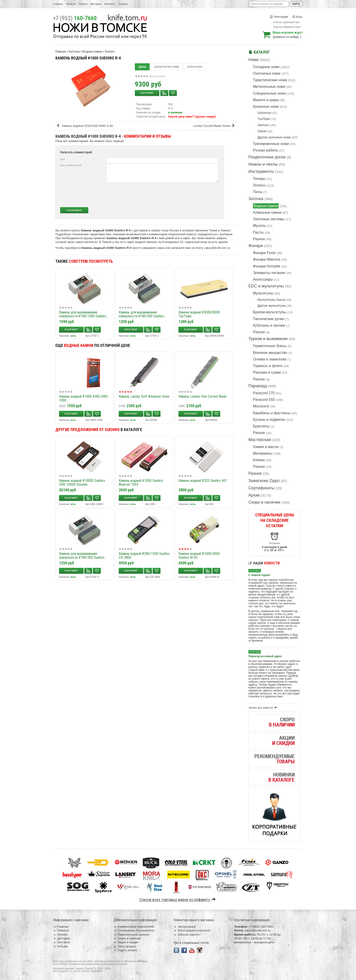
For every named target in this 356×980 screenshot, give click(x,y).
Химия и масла (266, 447)
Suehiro (110, 51)
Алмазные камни (267, 212)
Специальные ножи (269, 93)
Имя (63, 159)
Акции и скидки (126, 942)
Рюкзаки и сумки (267, 372)
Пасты (258, 232)
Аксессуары (263, 279)
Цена (142, 67)
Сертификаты (261, 488)
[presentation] (184, 195)
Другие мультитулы (272, 306)
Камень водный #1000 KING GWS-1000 (84, 398)
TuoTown (264, 119)
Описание (195, 67)
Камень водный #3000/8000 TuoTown (199, 314)
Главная (58, 4)
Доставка (96, 4)
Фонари (256, 246)
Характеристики (167, 67)
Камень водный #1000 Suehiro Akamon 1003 (141, 483)
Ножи (253, 60)
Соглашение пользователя (134, 930)
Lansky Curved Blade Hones (215, 126)
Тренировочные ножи (271, 144)
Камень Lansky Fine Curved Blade (203, 396)
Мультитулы (263, 293)
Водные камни (266, 206)
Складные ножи (266, 67)
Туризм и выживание (268, 339)
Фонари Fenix (264, 253)
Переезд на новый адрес (265, 656)
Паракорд (258, 386)
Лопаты (259, 185)
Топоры (259, 179)
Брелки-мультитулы (269, 312)
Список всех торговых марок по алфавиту (178, 900)
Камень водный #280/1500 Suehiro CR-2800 (144, 556)
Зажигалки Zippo (264, 481)
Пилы (258, 192)
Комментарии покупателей (134, 927)
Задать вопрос (126, 950)
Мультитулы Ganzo (272, 300)
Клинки (259, 460)
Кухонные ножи (266, 107)
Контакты (110, 4)
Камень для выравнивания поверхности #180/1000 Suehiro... (84, 314)
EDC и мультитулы (266, 286)
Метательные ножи (269, 87)
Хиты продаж (125, 946)
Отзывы (123, 4)
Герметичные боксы (270, 346)
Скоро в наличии (264, 502)
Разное (259, 239)
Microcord (261, 406)
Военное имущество (270, 353)
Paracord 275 (264, 393)
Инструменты (261, 171)
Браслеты (261, 426)
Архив (254, 495)
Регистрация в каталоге (192, 930)
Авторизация (185, 927)
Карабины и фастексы (272, 413)
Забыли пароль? (187, 935)
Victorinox (264, 113)
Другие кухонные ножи (274, 137)
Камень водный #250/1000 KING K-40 (85, 126)
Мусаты (259, 226)
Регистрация (279, 17)
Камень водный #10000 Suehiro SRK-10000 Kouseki (82, 483)
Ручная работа (265, 150)
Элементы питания (269, 273)
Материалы (263, 453)
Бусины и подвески (269, 420)
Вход (297, 17)
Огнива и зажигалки (270, 359)
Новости (71, 4)
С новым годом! (259, 575)
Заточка (256, 199)
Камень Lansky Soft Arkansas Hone (144, 396)
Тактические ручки (268, 319)
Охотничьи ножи (267, 73)
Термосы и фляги (268, 366)
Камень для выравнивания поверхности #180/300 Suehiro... (142, 314)
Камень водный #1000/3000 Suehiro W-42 (199, 556)
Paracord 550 (264, 400)
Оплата (83, 4)
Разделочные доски (267, 157)
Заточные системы (269, 219)
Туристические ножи (270, 80)
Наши (264, 563)
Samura (263, 125)
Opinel (262, 131)
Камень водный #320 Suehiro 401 (203, 481)
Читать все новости (263, 708)
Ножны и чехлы (263, 164)
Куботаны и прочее (269, 325)
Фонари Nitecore (267, 259)
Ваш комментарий (71, 165)
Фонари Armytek (267, 266)
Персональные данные (131, 935)
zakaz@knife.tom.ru (217, 248)
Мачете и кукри (266, 100)
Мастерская (260, 440)
